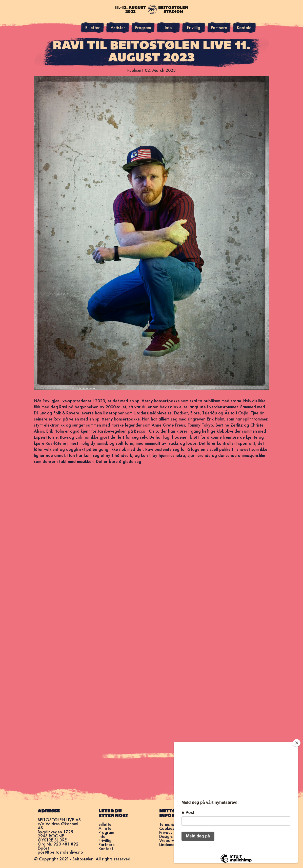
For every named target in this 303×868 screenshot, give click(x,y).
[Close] (297, 743)
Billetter (93, 27)
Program (143, 27)
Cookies (167, 828)
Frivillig (194, 27)
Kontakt (244, 27)
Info (168, 27)
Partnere (219, 27)
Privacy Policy (172, 832)
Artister (118, 27)
